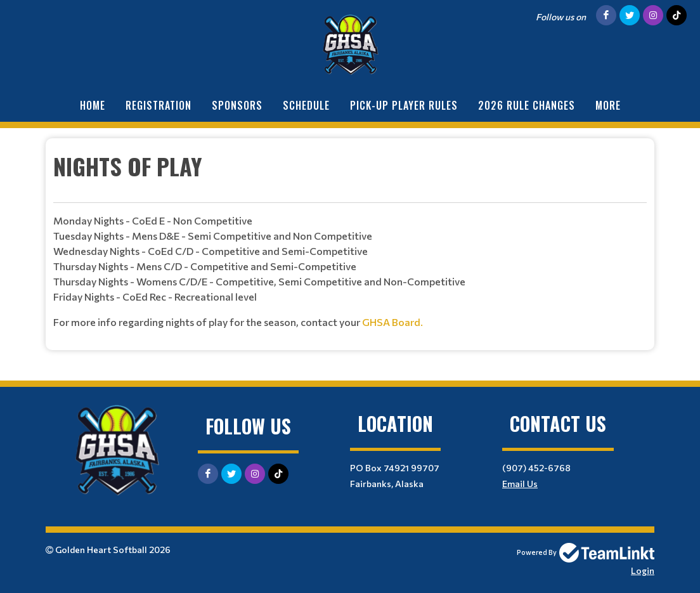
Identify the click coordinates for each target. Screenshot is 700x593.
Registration (159, 105)
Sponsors (237, 105)
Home (93, 105)
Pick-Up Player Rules (404, 105)
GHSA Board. (392, 322)
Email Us (520, 484)
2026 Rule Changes (527, 105)
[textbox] (350, 239)
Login (643, 570)
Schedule (306, 105)
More (608, 105)
